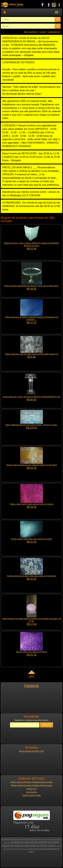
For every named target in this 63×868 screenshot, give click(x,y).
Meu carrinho (31, 32)
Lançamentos (31, 792)
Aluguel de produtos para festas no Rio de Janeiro (29, 846)
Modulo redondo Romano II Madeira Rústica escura (31, 785)
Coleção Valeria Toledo (31, 795)
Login (43, 32)
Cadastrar (46, 725)
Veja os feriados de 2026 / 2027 (31, 751)
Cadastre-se (54, 32)
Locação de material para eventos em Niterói (35, 842)
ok (58, 19)
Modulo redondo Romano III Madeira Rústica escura (31, 782)
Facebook (31, 686)
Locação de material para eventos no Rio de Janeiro (21, 839)
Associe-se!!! (31, 789)
